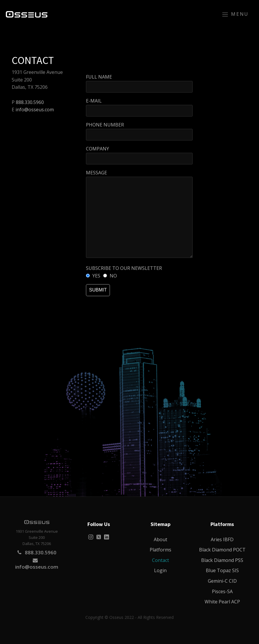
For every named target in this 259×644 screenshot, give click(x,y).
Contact (160, 560)
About (160, 539)
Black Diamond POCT (222, 550)
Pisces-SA (222, 591)
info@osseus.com (35, 110)
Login (160, 570)
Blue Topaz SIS (222, 570)
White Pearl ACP (222, 602)
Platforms (160, 550)
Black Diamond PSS (222, 560)
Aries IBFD (222, 539)
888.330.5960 (30, 102)
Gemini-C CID (222, 581)
